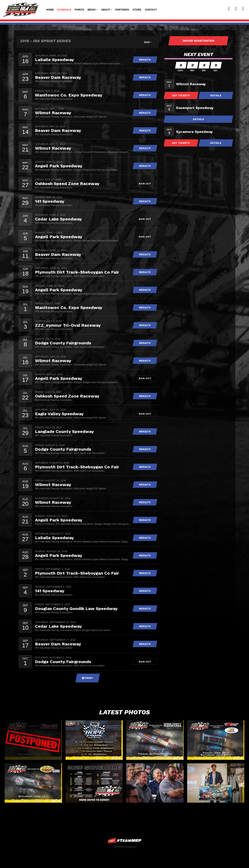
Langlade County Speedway (64, 431)
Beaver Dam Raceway (58, 77)
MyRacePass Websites (124, 840)
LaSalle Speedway (54, 60)
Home (50, 10)
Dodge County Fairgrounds (63, 343)
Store (137, 10)
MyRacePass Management (124, 847)
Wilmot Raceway (53, 113)
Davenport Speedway (195, 108)
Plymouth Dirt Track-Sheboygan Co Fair (77, 272)
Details (216, 95)
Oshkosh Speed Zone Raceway (67, 183)
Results (145, 60)
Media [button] (92, 10)
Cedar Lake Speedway (58, 219)
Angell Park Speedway (59, 166)
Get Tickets (181, 95)
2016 (147, 42)
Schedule (64, 10)
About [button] (105, 10)
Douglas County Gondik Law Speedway (76, 608)
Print (88, 678)
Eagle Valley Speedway (59, 414)
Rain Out (145, 184)
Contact (151, 10)
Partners (122, 10)
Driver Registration (198, 41)
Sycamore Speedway (194, 132)
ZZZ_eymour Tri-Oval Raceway (68, 325)
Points (79, 10)
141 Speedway (50, 201)
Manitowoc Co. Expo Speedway (69, 95)
